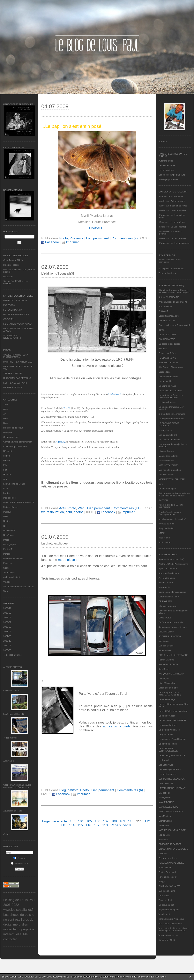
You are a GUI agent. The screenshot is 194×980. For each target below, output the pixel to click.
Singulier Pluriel (166, 528)
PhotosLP (8, 277)
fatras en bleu (165, 650)
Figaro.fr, (60, 442)
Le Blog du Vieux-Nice (169, 730)
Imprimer (71, 242)
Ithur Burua (164, 669)
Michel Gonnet (165, 821)
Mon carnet (164, 825)
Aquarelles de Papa (13, 811)
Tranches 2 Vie (166, 900)
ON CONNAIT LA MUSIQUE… (173, 849)
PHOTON (163, 500)
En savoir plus (158, 977)
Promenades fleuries (13, 558)
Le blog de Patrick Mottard (171, 419)
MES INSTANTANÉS (168, 465)
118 (105, 825)
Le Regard (164, 760)
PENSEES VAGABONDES (171, 863)
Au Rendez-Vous (167, 578)
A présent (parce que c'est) (171, 559)
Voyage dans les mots (169, 935)
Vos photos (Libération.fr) (171, 924)
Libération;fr (115, 394)
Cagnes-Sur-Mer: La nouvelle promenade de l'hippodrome (17, 786)
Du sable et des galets (169, 344)
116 (88, 825)
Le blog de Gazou (167, 716)
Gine (162, 222)
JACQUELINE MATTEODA (171, 674)
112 (147, 821)
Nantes (7, 521)
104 (81, 821)
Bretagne (8, 432)
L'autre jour (164, 678)
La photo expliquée (54, 543)
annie (162, 206)
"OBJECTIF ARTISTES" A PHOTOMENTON (16, 356)
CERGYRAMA (165, 601)
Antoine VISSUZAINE (169, 297)
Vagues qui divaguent (169, 910)
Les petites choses (167, 774)
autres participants (117, 726)
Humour (7, 474)
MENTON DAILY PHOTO (171, 811)
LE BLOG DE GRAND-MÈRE (173, 720)
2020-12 (7, 641)
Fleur (6, 470)
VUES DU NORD (167, 940)
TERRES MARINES (13, 373)
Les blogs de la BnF (168, 435)
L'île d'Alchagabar (167, 683)
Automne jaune (166, 161)
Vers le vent (164, 914)
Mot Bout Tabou (166, 475)
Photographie (10, 544)
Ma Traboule (164, 793)
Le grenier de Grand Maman (172, 739)
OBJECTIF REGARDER (170, 844)
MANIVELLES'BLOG (168, 807)
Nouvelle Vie (9, 530)
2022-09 (7, 613)
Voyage (7, 582)
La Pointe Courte (11, 691)
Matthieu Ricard (166, 461)
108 (114, 821)
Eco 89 (67, 408)
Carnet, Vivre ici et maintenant (18, 442)
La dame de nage (167, 699)
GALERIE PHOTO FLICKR (16, 314)
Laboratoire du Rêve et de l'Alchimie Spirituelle (171, 396)
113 (63, 825)
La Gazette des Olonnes (170, 391)
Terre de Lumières (167, 273)
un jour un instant (11, 577)
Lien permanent (97, 238)
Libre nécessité (166, 783)
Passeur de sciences (168, 858)
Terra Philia (164, 896)
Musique (7, 512)
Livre (6, 488)
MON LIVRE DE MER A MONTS (19, 502)
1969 (6, 404)
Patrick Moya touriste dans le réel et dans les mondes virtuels (174, 494)
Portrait (7, 554)
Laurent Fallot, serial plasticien (173, 711)
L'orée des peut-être (168, 688)
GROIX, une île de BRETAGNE (173, 655)
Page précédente (55, 821)
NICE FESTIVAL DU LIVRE (172, 479)
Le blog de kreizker (168, 725)
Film (5, 465)
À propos (163, 141)
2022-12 (7, 608)
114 (72, 825)
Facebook (50, 242)
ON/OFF (163, 854)
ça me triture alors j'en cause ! (173, 592)
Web (5, 591)
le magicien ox (165, 430)
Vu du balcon (165, 542)
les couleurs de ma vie (169, 440)
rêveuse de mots (166, 524)
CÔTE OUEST (166, 618)
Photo (6, 540)
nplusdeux (163, 839)
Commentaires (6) (130, 790)
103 (72, 821)
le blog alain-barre (167, 402)
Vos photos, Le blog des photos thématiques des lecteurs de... (174, 929)
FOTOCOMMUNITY (13, 310)
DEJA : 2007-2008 (167, 335)
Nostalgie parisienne (168, 179)
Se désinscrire (19, 863)
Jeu (5, 479)
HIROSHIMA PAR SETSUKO (17, 378)
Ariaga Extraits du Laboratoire (173, 302)
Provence (8, 563)
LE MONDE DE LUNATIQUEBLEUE (168, 750)
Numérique (9, 535)
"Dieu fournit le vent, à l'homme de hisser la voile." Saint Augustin (174, 291)
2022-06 (7, 627)
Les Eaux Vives (166, 765)
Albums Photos (13, 667)
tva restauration (53, 512)
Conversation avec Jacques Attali (174, 325)
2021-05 (7, 631)
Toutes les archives (12, 655)
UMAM (162, 533)
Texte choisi (9, 573)
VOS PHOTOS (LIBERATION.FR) (12, 337)
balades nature (166, 583)
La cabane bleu (166, 381)
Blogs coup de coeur (13, 428)
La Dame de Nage (167, 386)
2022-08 (7, 617)
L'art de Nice (164, 372)
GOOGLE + (9, 319)
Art (5, 414)
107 (106, 821)
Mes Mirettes (165, 816)
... (43, 113)
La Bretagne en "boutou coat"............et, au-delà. (170, 694)
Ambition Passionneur (169, 573)
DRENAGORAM (166, 632)
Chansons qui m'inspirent (15, 446)
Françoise (164, 215)
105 (89, 821)
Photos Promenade (168, 872)
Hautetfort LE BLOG (168, 664)
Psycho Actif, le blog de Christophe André (170, 513)
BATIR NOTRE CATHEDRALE (18, 362)
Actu (5, 409)
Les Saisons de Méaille (14, 484)
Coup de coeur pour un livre (172, 175)
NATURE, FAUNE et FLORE (172, 830)
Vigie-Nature (164, 538)
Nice (5, 526)
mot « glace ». (68, 560)
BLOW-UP (164, 311)
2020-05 (7, 650)
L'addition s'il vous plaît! (58, 274)
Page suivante (121, 825)
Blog (5, 423)
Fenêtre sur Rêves (167, 353)
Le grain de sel (166, 734)
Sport (6, 568)
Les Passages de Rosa (170, 769)
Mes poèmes (9, 498)
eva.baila (163, 349)
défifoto (7, 456)
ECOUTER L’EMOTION (170, 636)
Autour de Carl (165, 306)
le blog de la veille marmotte (172, 414)
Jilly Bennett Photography (171, 367)
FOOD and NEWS (167, 358)
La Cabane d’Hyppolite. (14, 714)
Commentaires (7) (124, 238)
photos (78, 512)
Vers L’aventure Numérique (172, 919)
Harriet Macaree (166, 660)
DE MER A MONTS (13, 387)
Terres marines (10, 738)
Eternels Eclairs (166, 646)
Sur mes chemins (167, 891)
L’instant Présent (11, 265)
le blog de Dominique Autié (171, 269)
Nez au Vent (164, 835)
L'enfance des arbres (168, 377)
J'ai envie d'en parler (168, 363)
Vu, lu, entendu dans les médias (19, 587)
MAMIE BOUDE (166, 802)
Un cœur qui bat (166, 905)
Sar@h (162, 882)
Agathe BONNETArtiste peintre (173, 564)
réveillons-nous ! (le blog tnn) (172, 519)
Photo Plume (165, 868)
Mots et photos (10, 507)
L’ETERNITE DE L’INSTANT (172, 788)
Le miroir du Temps (168, 744)
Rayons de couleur (168, 877)
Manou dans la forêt (168, 456)
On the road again (167, 489)
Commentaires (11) (127, 508)
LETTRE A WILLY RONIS (15, 383)
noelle (162, 201)
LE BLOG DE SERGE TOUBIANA (169, 424)
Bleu (5, 418)
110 (131, 821)
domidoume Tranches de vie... (173, 627)
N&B (6, 516)
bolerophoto (164, 587)
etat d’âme (164, 641)
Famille (7, 460)
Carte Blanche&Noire (13, 260)
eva (161, 196)
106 (97, 821)
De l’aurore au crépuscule (171, 622)
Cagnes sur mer (11, 437)
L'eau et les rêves (167, 165)
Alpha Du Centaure (168, 569)
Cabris (6, 834)
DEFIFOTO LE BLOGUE (15, 300)
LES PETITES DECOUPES (172, 779)
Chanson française (168, 606)
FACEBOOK (9, 305)
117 (97, 825)
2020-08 (7, 645)
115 (80, 825)
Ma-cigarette (164, 797)
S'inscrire (19, 858)
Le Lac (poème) (166, 170)
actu (69, 512)
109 (122, 821)
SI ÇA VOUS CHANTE (169, 886)
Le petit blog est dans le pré (172, 755)
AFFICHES (9, 761)
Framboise (164, 231)
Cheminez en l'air (167, 321)
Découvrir (8, 451)
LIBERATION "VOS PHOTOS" (18, 324)
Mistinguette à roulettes (170, 470)
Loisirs (6, 493)
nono (161, 484)
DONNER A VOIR (167, 339)
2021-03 (7, 636)
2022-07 (7, 622)
